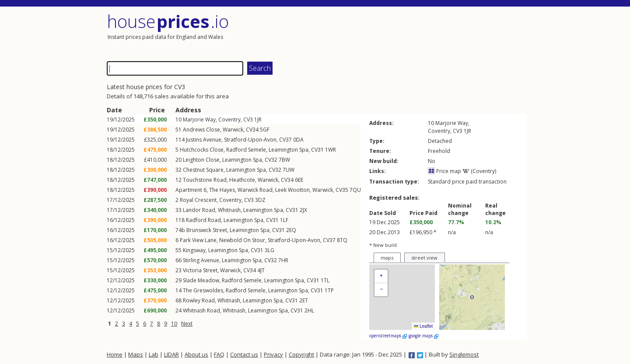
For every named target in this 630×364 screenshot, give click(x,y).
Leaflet (423, 326)
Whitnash (229, 210)
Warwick (233, 130)
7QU (355, 190)
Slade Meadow (201, 280)
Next (187, 324)
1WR (331, 150)
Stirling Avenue (201, 260)
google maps (423, 336)
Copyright (301, 354)
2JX (303, 210)
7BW (284, 160)
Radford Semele (246, 150)
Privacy (273, 354)
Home (115, 354)
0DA (298, 140)
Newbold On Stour (242, 240)
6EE (299, 180)
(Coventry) (479, 171)
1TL (325, 280)
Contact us (244, 354)
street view (424, 258)
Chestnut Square (203, 170)
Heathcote (242, 180)
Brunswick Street (207, 230)
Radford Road (203, 220)
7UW (289, 170)
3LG (269, 250)
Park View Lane (198, 240)
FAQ (219, 354)
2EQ (291, 230)
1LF (284, 220)
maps (387, 258)
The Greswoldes (203, 290)
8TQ (342, 240)
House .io (168, 21)
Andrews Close (201, 130)
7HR (283, 260)
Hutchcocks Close (202, 150)
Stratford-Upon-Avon (250, 140)
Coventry (229, 120)
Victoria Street (200, 270)
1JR (258, 120)
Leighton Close (201, 160)
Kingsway (194, 250)
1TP (329, 290)
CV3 (248, 120)
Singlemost (464, 354)
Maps (136, 354)
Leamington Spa (289, 150)
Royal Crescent (198, 200)
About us (196, 354)
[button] (381, 276)
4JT (261, 270)
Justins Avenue (204, 140)
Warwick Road (255, 190)
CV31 (317, 150)
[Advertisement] (422, 33)
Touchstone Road (205, 180)
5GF (265, 130)
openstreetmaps (388, 336)
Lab (154, 354)
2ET (304, 300)
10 (174, 324)
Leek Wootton (292, 190)
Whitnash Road (201, 310)
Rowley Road (199, 300)
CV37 (285, 140)
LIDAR (171, 354)
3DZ (260, 200)
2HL (309, 310)
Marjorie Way (199, 120)
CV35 (342, 190)
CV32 (271, 160)
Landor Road (199, 210)
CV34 (252, 130)
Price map (444, 171)
